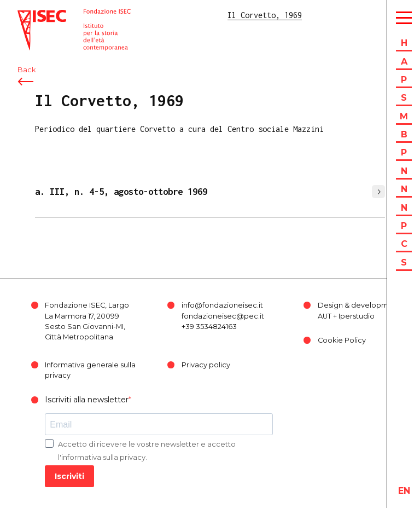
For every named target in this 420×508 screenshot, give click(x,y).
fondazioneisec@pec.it (223, 316)
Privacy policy (206, 365)
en (404, 491)
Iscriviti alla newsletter (87, 400)
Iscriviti (69, 476)
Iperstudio (357, 316)
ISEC (26, 15)
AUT (325, 316)
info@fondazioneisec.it (222, 305)
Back (27, 70)
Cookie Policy (342, 340)
